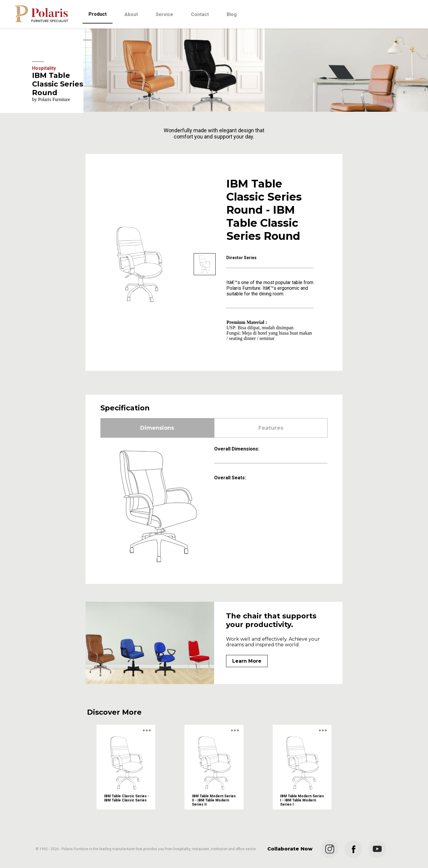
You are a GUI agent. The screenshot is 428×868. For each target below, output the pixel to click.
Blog (232, 14)
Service (164, 14)
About (131, 14)
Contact (200, 14)
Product (98, 14)
